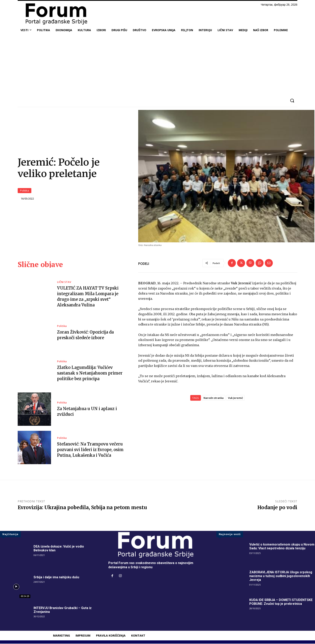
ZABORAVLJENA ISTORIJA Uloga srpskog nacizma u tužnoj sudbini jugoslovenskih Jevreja (281, 576)
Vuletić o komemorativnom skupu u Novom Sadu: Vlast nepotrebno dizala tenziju (282, 547)
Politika (25, 191)
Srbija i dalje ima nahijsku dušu (56, 578)
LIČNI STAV (64, 282)
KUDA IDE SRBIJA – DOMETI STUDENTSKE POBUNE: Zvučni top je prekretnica (281, 602)
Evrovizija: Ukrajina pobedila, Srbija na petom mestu (82, 508)
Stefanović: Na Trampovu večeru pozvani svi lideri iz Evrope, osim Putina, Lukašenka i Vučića (90, 450)
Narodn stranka (214, 398)
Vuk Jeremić (235, 398)
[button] (292, 101)
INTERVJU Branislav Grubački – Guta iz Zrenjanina (63, 610)
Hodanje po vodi (277, 508)
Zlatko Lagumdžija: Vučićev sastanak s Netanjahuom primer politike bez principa (90, 373)
